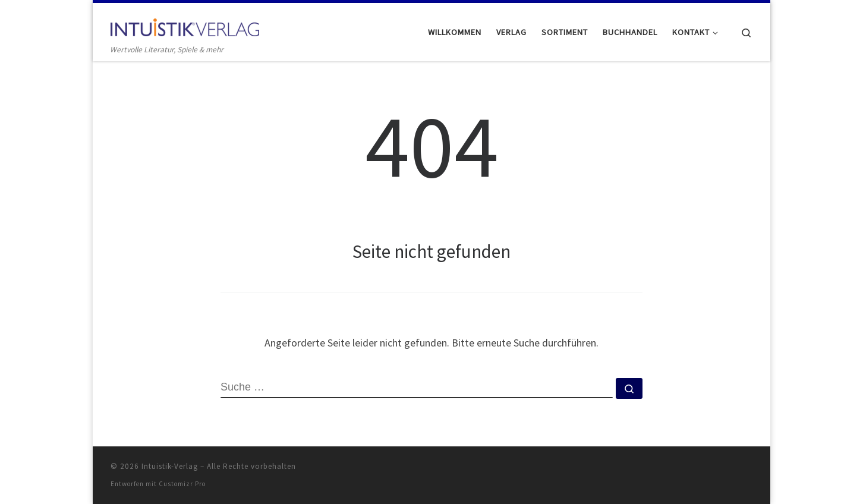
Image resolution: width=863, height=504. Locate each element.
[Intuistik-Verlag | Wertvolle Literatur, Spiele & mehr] (185, 25)
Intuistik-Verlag (170, 466)
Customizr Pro (182, 484)
